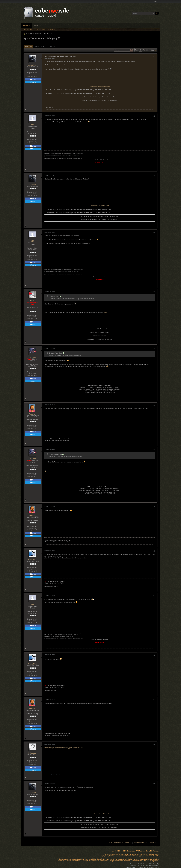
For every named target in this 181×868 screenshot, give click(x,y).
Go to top (154, 843)
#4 (154, 232)
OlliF (32, 125)
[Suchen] (143, 13)
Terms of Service (141, 843)
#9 (154, 506)
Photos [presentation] (52, 46)
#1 (154, 56)
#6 (154, 348)
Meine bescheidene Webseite (100, 86)
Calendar (52, 30)
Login (156, 2)
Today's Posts (29, 30)
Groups (38, 26)
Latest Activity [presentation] (40, 46)
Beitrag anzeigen (60, 296)
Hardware (38, 34)
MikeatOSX (32, 560)
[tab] (28, 46)
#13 (154, 700)
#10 (154, 551)
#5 (154, 292)
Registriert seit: (32, 73)
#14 (154, 744)
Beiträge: (30, 76)
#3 (154, 176)
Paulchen (32, 414)
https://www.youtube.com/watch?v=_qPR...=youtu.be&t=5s (64, 748)
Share (33, 79)
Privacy (128, 843)
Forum (30, 34)
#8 (154, 450)
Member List (41, 30)
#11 (154, 596)
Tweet (33, 82)
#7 (154, 405)
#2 (154, 116)
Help (110, 843)
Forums (27, 26)
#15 (154, 784)
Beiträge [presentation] (28, 46)
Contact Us (119, 843)
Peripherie (48, 34)
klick (105, 313)
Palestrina (32, 753)
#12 (154, 655)
